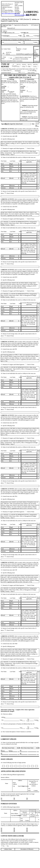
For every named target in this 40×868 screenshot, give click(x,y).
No (3, 846)
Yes (7, 846)
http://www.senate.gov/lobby (22, 15)
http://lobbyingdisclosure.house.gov (11, 13)
